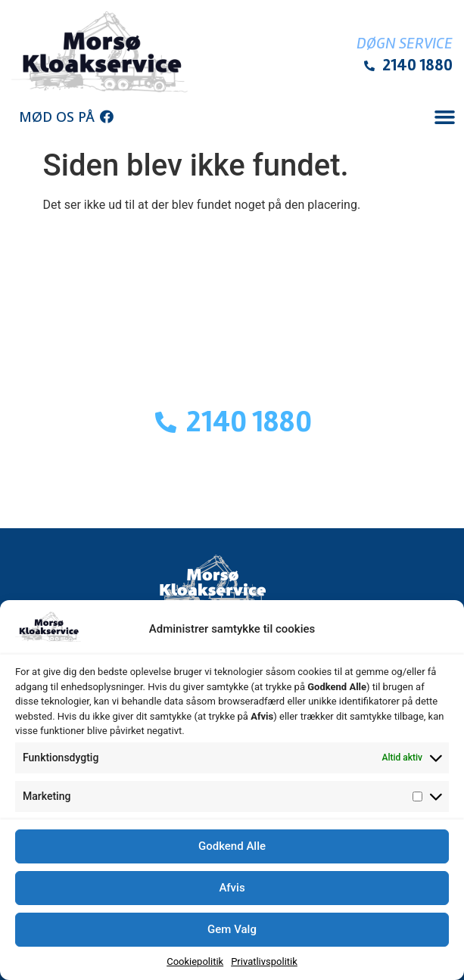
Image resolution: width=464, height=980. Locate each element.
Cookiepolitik (195, 961)
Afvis (232, 888)
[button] (444, 117)
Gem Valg (232, 929)
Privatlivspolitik (264, 961)
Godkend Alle (232, 846)
